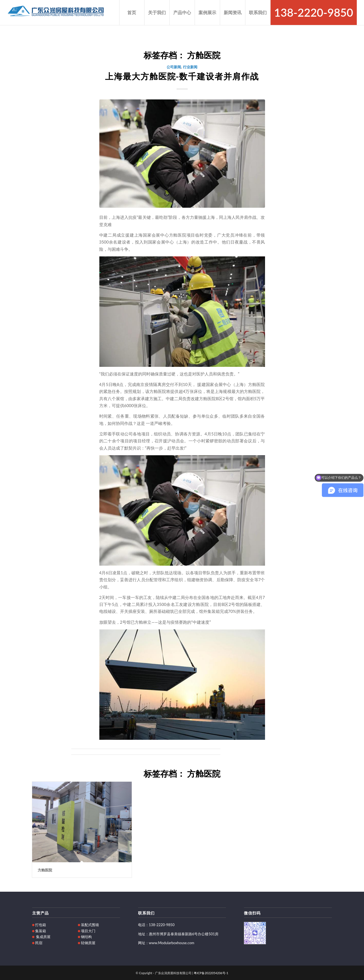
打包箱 (41, 925)
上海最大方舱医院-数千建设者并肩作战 (182, 76)
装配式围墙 (90, 925)
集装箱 (41, 931)
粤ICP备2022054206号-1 (211, 973)
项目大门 (88, 931)
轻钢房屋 (88, 943)
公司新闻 (174, 67)
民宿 (39, 943)
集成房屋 (43, 937)
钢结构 (86, 937)
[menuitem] (132, 12)
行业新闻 (190, 67)
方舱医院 (45, 870)
